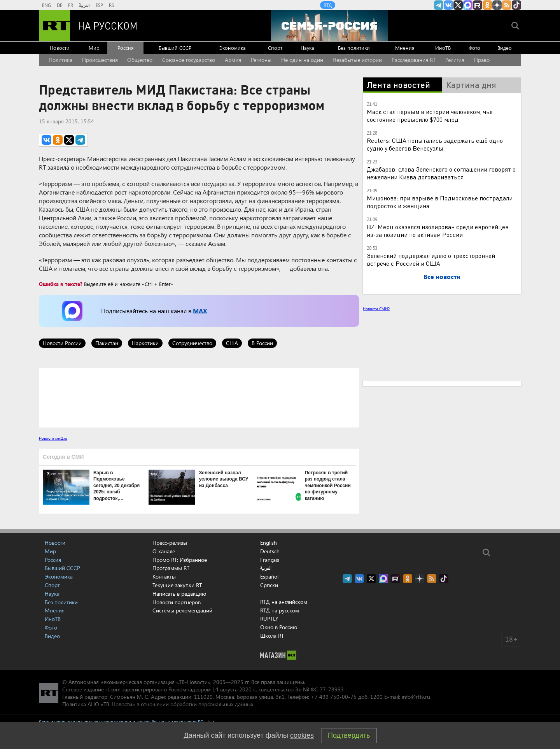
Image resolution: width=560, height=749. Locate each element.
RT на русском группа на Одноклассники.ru (487, 5)
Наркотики (145, 343)
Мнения (405, 48)
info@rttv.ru (416, 697)
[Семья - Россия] (329, 26)
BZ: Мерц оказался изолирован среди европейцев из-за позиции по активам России (438, 231)
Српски (269, 585)
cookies (302, 735)
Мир (94, 48)
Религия (455, 60)
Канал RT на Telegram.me (439, 5)
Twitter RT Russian (458, 5)
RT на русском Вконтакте (448, 5)
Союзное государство (189, 60)
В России (262, 343)
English (269, 543)
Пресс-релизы (170, 543)
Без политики (354, 48)
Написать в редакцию (179, 594)
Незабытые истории (357, 60)
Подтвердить (349, 735)
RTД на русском (280, 610)
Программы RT (171, 568)
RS (111, 5)
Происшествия (100, 60)
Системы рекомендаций (182, 610)
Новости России (62, 343)
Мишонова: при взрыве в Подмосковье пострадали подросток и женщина (440, 202)
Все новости (442, 276)
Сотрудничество (192, 343)
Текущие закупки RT (177, 585)
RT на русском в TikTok (516, 5)
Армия (233, 60)
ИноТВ (443, 48)
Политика (60, 60)
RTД (328, 5)
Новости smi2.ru (53, 438)
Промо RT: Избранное (180, 560)
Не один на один (302, 60)
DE (59, 5)
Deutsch (270, 551)
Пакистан (107, 343)
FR (71, 5)
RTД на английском (284, 602)
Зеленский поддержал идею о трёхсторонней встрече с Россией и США (431, 259)
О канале (164, 551)
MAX (200, 311)
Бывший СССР (175, 48)
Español (269, 577)
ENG (46, 5)
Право (482, 60)
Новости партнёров (177, 602)
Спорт (275, 48)
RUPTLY (269, 618)
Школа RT (272, 636)
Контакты (164, 576)
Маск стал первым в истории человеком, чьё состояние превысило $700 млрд (430, 115)
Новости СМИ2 (376, 309)
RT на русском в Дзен (497, 5)
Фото (474, 48)
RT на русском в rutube (478, 5)
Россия (126, 48)
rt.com (113, 689)
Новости (60, 48)
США (232, 343)
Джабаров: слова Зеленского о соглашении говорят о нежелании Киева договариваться (441, 173)
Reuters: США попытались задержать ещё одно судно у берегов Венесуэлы (435, 144)
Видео (505, 48)
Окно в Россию (279, 627)
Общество (140, 60)
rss (507, 5)
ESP (99, 5)
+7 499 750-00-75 (334, 697)
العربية (84, 5)
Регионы (261, 60)
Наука (307, 48)
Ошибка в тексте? (61, 284)
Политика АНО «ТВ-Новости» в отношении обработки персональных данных (158, 704)
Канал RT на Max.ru (468, 5)
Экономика (233, 48)
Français (270, 560)
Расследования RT (414, 60)
